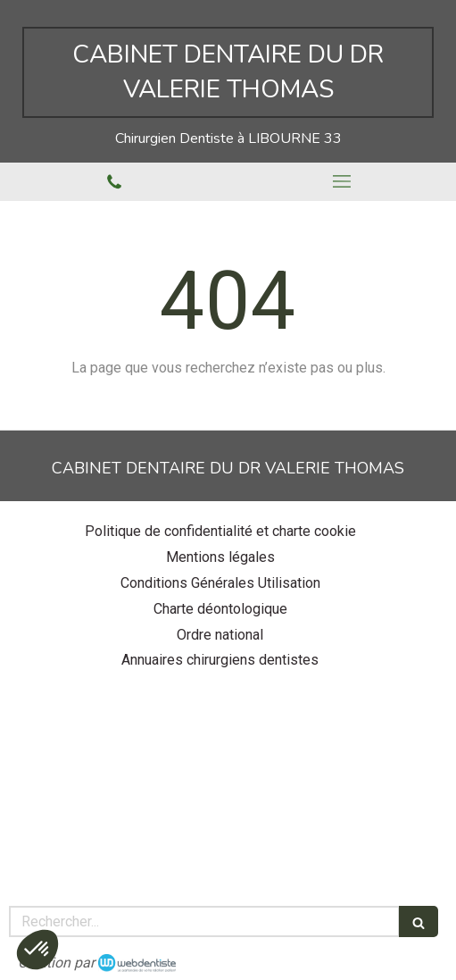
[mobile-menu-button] (343, 181)
